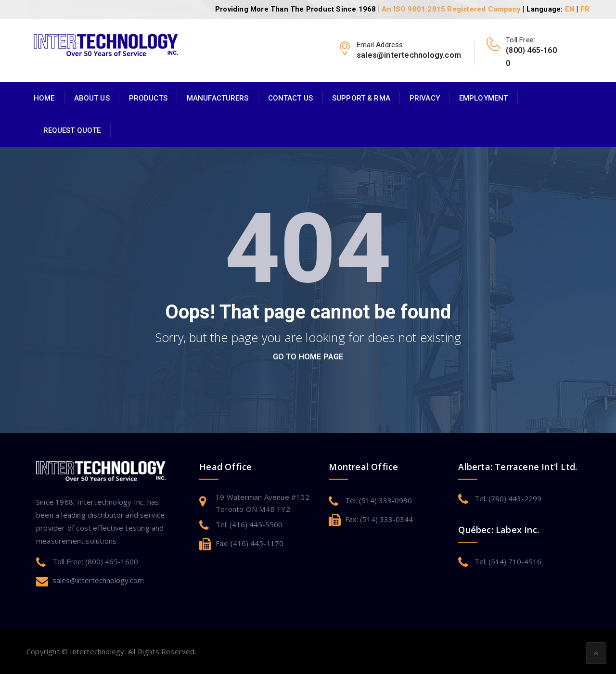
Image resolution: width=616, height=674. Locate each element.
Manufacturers (218, 98)
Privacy (425, 98)
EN (570, 9)
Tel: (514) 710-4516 (508, 561)
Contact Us (290, 98)
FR (585, 9)
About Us (92, 98)
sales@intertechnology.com (98, 580)
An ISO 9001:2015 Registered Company (451, 9)
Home (44, 98)
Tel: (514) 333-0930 (379, 500)
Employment (483, 98)
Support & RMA (361, 98)
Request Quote (72, 130)
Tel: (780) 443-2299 (508, 498)
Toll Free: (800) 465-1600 (95, 561)
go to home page (308, 357)
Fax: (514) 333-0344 (379, 519)
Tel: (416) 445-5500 (249, 524)
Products (148, 98)
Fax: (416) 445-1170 (250, 543)
